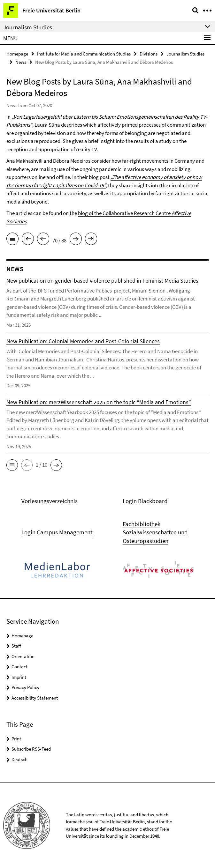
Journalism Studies (185, 54)
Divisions (149, 54)
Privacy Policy (25, 687)
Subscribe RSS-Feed (31, 749)
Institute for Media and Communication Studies (84, 54)
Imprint (19, 677)
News (21, 62)
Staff (16, 646)
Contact (19, 667)
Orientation (23, 656)
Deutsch (19, 759)
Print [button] (16, 739)
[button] (12, 465)
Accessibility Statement (35, 698)
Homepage (17, 54)
